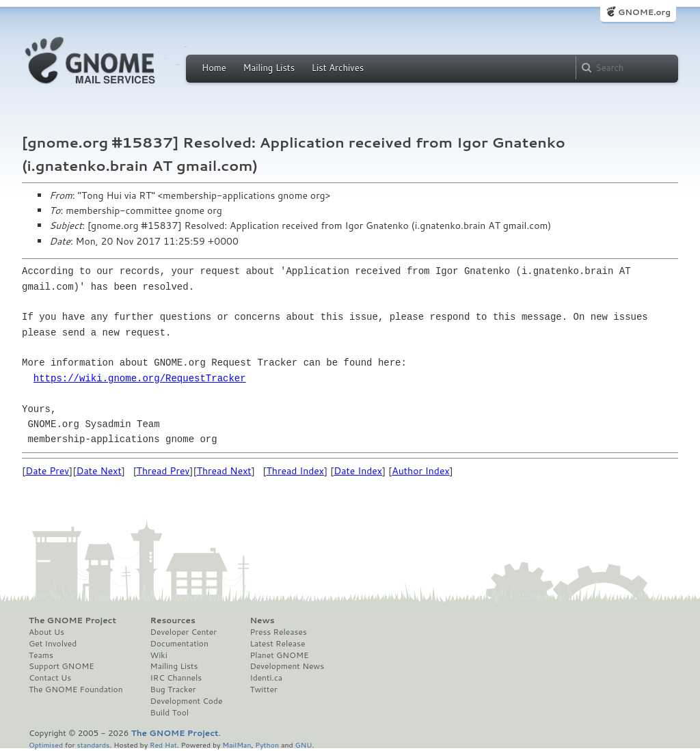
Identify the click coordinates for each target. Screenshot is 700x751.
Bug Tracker (173, 689)
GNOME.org (644, 12)
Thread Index (296, 471)
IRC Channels (176, 678)
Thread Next (224, 471)
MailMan (237, 745)
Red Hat (163, 745)
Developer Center (184, 632)
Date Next (98, 471)
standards (93, 745)
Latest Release (277, 644)
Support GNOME (62, 666)
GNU (304, 745)
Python (267, 745)
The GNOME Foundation (76, 689)
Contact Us (50, 678)
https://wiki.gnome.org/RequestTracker (140, 378)
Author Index (420, 471)
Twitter (263, 689)
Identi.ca (266, 678)
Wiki (159, 655)
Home (214, 68)
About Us (46, 632)
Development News (287, 666)
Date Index (358, 471)
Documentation (179, 644)
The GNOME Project (72, 620)
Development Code (187, 701)
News (262, 620)
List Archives (338, 68)
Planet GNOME (279, 655)
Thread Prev (163, 471)
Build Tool (170, 713)
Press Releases (278, 632)
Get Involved (53, 644)
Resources (173, 620)
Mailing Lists (269, 68)
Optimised (46, 745)
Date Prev (47, 471)
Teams (41, 655)
